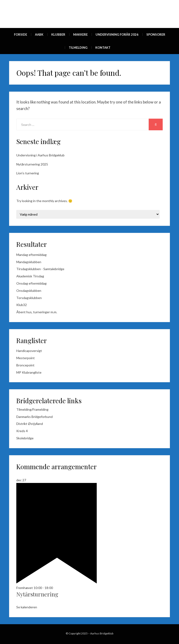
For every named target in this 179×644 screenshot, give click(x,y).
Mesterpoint (26, 358)
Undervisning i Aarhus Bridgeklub (40, 155)
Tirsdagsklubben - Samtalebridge (40, 269)
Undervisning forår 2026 (117, 34)
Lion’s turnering (28, 173)
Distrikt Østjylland (30, 424)
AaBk (39, 34)
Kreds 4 (22, 431)
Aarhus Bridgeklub (102, 633)
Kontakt (103, 48)
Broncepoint (25, 365)
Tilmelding (78, 48)
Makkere (80, 34)
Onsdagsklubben (29, 291)
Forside (21, 34)
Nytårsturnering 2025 (32, 164)
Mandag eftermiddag (31, 255)
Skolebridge (25, 438)
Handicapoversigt (29, 351)
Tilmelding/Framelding (32, 409)
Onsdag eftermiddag (31, 283)
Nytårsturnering (37, 594)
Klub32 (22, 305)
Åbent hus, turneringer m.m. (37, 312)
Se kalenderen (27, 607)
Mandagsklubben (29, 262)
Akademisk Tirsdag (30, 276)
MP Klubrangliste (29, 372)
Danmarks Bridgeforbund (34, 417)
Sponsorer (156, 34)
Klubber (58, 34)
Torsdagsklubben (29, 298)
